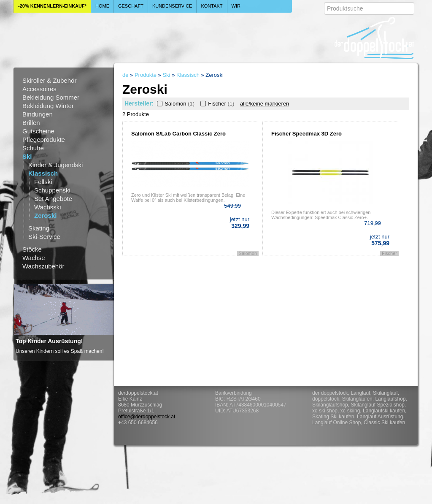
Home (102, 6)
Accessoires (39, 89)
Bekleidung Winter (48, 106)
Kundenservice (172, 6)
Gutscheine (38, 131)
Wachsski (48, 207)
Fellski (43, 182)
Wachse (34, 258)
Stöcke (32, 249)
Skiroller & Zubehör (49, 80)
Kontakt (212, 6)
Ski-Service (44, 237)
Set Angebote (53, 199)
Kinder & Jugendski (55, 165)
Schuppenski (52, 190)
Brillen (31, 123)
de (125, 75)
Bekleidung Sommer (51, 97)
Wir (236, 6)
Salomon (175, 104)
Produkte (146, 75)
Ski (27, 156)
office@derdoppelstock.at (147, 417)
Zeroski (45, 215)
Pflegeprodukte (44, 140)
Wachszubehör (43, 266)
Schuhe (33, 148)
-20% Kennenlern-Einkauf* (52, 6)
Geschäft (131, 6)
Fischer (216, 104)
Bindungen (38, 114)
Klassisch (43, 173)
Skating (39, 228)
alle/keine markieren (265, 104)
